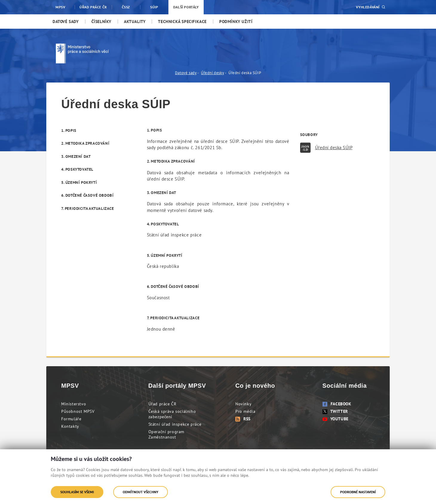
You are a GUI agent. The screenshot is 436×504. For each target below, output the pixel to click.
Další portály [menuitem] (186, 7)
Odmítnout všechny (141, 492)
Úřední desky (212, 73)
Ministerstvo (74, 404)
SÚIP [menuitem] (154, 7)
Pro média (245, 411)
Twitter (335, 411)
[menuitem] (66, 22)
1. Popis (69, 130)
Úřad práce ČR (162, 404)
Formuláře (71, 419)
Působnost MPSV (78, 411)
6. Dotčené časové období (87, 195)
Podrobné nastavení (358, 492)
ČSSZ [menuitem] (126, 7)
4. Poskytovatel (77, 169)
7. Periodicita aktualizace (88, 209)
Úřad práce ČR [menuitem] (93, 7)
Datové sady (186, 73)
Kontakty (70, 426)
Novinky (243, 404)
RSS (243, 419)
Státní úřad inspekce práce (175, 424)
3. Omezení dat (76, 156)
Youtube (336, 419)
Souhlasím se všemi (77, 492)
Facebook (337, 404)
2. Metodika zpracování (85, 143)
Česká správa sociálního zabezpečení (172, 414)
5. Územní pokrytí (79, 182)
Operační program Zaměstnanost (166, 434)
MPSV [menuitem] (60, 7)
